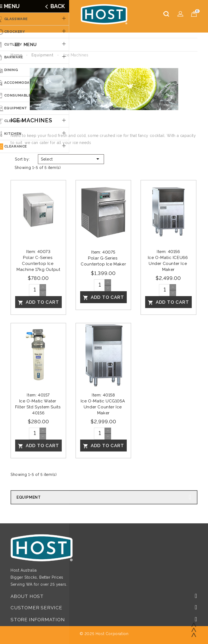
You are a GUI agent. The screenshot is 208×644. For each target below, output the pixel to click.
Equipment (29, 497)
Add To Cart (38, 302)
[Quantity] (34, 290)
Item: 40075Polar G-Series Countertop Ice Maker (103, 258)
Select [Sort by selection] (71, 159)
